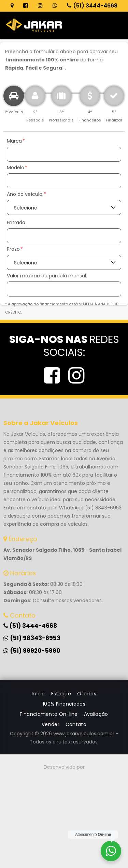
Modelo (16, 168)
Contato (76, 724)
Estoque (61, 694)
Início (38, 694)
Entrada (16, 222)
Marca (14, 141)
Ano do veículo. (25, 194)
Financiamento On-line (49, 714)
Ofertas (87, 694)
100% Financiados (64, 704)
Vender (51, 724)
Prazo (13, 249)
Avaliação (96, 714)
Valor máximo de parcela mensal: (47, 276)
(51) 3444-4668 (92, 6)
